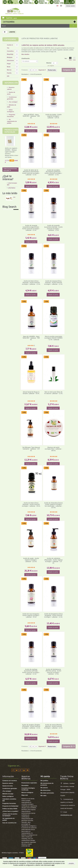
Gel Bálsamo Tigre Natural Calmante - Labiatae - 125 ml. (31, 449)
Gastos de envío (8, 786)
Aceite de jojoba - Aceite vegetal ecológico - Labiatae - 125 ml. (54, 116)
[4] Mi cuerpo (12, 200)
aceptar (71, 863)
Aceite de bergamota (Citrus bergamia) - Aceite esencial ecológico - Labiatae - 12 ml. (53, 615)
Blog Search (9, 322)
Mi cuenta (45, 776)
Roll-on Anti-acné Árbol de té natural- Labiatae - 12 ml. (54, 393)
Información (11, 83)
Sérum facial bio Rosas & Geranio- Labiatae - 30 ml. (31, 393)
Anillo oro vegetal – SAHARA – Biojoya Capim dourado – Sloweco (12, 151)
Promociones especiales (11, 131)
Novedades (25, 785)
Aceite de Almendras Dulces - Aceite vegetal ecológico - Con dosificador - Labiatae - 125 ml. (54, 505)
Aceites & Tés (10, 46)
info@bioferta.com (66, 815)
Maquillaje (10, 54)
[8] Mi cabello (12, 206)
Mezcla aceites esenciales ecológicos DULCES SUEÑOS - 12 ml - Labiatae (53, 338)
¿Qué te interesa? (8, 178)
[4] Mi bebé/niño (13, 209)
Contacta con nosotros (10, 781)
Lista (74, 59)
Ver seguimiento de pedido (12, 121)
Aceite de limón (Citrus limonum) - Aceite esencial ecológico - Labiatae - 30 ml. (31, 504)
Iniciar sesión (71, 6)
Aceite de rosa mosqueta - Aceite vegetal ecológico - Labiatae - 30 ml (31, 615)
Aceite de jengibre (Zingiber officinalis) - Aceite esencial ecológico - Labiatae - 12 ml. (31, 726)
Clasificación (26, 58)
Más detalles (25, 54)
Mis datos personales (47, 793)
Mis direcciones (45, 790)
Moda (9, 67)
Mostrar (49, 63)
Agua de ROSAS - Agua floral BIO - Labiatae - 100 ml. (31, 116)
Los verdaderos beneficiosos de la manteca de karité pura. (11, 261)
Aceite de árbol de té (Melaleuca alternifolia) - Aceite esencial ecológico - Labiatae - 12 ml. (31, 172)
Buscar (73, 26)
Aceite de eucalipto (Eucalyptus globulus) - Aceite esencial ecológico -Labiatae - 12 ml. (54, 172)
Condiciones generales (10, 788)
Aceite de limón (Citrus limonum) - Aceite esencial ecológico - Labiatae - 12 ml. (31, 283)
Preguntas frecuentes (9, 803)
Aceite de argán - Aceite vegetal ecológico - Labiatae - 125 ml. (31, 560)
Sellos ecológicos (8, 796)
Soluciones (10, 60)
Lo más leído (10, 252)
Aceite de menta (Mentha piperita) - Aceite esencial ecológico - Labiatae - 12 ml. (53, 726)
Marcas (9, 70)
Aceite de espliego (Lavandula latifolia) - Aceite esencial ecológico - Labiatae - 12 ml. (31, 672)
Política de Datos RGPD (10, 809)
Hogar (9, 64)
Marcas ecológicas (27, 793)
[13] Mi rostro (12, 197)
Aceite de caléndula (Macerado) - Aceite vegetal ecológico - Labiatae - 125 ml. (54, 561)
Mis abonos (44, 788)
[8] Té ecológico (13, 236)
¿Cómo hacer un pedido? (10, 811)
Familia (9, 73)
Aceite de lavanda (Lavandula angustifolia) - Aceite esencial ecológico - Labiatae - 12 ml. (31, 228)
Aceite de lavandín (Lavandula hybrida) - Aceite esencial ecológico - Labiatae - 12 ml (53, 228)
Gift (8, 76)
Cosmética (10, 51)
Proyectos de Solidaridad (10, 806)
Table (70, 59)
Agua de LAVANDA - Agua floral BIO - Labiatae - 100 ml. (31, 338)
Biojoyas (10, 57)
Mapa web (25, 795)
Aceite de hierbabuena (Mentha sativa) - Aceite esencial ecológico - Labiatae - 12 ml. (53, 672)
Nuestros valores (8, 783)
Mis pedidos (44, 781)
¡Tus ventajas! (13, 102)
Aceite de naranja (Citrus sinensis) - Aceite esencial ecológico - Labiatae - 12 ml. (53, 283)
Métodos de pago (8, 794)
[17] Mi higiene (13, 203)
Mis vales (43, 796)
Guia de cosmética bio (9, 823)
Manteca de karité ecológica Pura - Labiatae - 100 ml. (53, 449)
